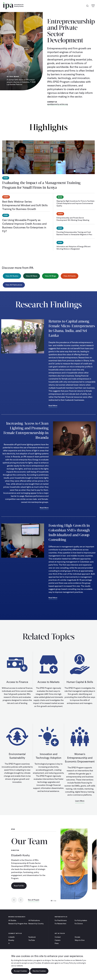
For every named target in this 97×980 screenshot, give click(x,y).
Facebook (32, 937)
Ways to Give (80, 940)
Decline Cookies (39, 971)
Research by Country (36, 924)
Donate (77, 937)
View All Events (70, 276)
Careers (58, 940)
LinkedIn (12, 937)
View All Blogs (50, 276)
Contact (58, 937)
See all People (34, 900)
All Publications (34, 920)
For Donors (79, 924)
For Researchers (60, 924)
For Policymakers (81, 920)
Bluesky (11, 940)
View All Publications (14, 285)
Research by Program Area (18, 924)
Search (88, 6)
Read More (53, 406)
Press (57, 943)
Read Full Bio (19, 886)
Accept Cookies (20, 971)
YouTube (32, 940)
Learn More (80, 801)
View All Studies (12, 276)
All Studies (12, 920)
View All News (32, 276)
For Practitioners (61, 920)
